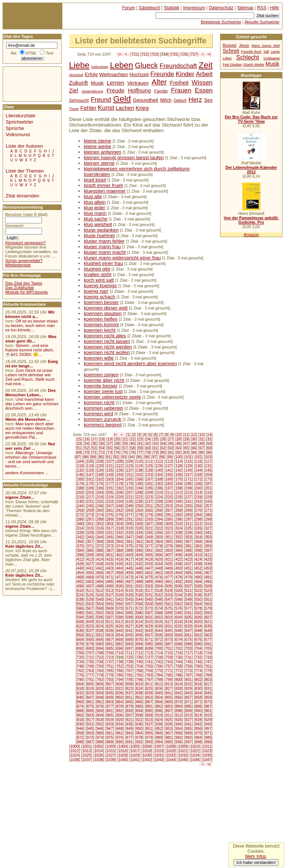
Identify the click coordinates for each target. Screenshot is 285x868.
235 (130, 501)
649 (208, 630)
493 (189, 582)
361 (130, 541)
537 (208, 595)
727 (194, 54)
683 (130, 644)
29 (186, 439)
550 (199, 599)
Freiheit (179, 83)
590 (179, 613)
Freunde (162, 74)
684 (139, 644)
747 (208, 662)
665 (90, 639)
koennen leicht (100, 330)
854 (159, 697)
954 (179, 728)
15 (79, 439)
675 (189, 639)
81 (171, 452)
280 (159, 515)
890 (100, 711)
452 (199, 568)
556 (119, 604)
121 (110, 466)
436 (179, 564)
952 (159, 728)
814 (179, 684)
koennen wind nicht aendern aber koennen (130, 363)
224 (159, 497)
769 (149, 671)
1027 (111, 755)
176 (100, 484)
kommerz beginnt (103, 425)
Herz (195, 99)
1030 (147, 755)
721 (135, 54)
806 (100, 684)
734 (80, 662)
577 (189, 608)
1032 (171, 755)
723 (155, 54)
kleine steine (98, 141)
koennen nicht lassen (107, 341)
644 (159, 630)
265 (149, 510)
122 (119, 466)
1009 (183, 746)
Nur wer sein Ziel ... (30, 446)
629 (149, 626)
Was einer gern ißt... (31, 339)
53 (94, 448)
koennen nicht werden (108, 347)
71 (94, 452)
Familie (161, 91)
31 (202, 439)
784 (159, 675)
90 (101, 457)
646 (179, 630)
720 (80, 657)
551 (208, 599)
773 (189, 671)
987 (90, 742)
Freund (101, 99)
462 (159, 573)
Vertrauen (138, 83)
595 (90, 617)
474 (139, 577)
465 (189, 573)
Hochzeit (139, 74)
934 (119, 724)
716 (179, 653)
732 (199, 657)
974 (100, 737)
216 (80, 497)
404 (139, 555)
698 (139, 648)
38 (117, 443)
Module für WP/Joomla (26, 292)
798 (159, 679)
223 (149, 497)
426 (80, 564)
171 (189, 479)
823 (130, 688)
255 (189, 506)
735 (90, 662)
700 (159, 648)
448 (159, 568)
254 (179, 506)
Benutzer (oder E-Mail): (27, 214)
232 (100, 501)
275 (110, 515)
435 (169, 564)
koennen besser (101, 302)
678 (80, 644)
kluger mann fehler (104, 241)
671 (149, 639)
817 (208, 684)
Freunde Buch (251, 52)
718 (199, 653)
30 (194, 439)
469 (90, 577)
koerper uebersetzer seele (112, 397)
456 (100, 573)
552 (80, 604)
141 (169, 470)
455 (90, 573)
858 (199, 697)
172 (199, 479)
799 (169, 679)
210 (159, 492)
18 (102, 439)
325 (189, 528)
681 (110, 644)
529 (130, 595)
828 (179, 688)
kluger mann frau (102, 247)
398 (80, 555)
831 (208, 688)
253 (169, 506)
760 (199, 666)
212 (179, 492)
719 (208, 653)
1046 (195, 760)
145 (208, 470)
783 (149, 675)
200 (199, 488)
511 (90, 590)
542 (119, 599)
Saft (266, 52)
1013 (87, 751)
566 (80, 608)
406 (159, 555)
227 (189, 497)
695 (110, 648)
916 (80, 720)
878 (119, 706)
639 (110, 630)
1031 (159, 755)
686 (159, 644)
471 (110, 577)
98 (162, 457)
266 (159, 510)
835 (110, 693)
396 (199, 550)
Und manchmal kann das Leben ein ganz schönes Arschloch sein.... (32, 404)
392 (159, 550)
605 (189, 617)
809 (130, 684)
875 (90, 706)
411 (208, 555)
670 (139, 639)
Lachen (125, 108)
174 (80, 484)
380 (179, 546)
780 (119, 675)
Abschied (76, 75)
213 (189, 492)
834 (100, 693)
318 (119, 528)
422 (179, 559)
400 (100, 555)
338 (179, 533)
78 (148, 452)
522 (199, 590)
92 (116, 457)
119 (90, 466)
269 (189, 510)
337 (169, 533)
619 (189, 622)
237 (149, 501)
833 (90, 693)
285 (208, 515)
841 (169, 693)
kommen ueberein (104, 408)
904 (100, 715)
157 (189, 475)
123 (130, 466)
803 (208, 679)
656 (139, 635)
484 (100, 582)
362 (139, 541)
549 (189, 599)
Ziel (74, 90)
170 (179, 479)
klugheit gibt (97, 269)
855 (169, 697)
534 (179, 595)
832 (80, 693)
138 (139, 470)
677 (208, 639)
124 (139, 466)
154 (159, 475)
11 (186, 435)
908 (139, 715)
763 (90, 671)
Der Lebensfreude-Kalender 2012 (251, 170)
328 (80, 533)
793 (110, 679)
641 (130, 630)
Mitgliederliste (18, 265)
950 (139, 728)
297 (189, 519)
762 (80, 671)
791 (90, 679)
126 (159, 466)
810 (139, 684)
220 (119, 497)
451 (189, 568)
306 (139, 524)
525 (90, 595)
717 (189, 653)
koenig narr (96, 291)
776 (80, 675)
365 (169, 541)
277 (130, 515)
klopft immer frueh (104, 185)
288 (100, 519)
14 (209, 435)
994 (159, 742)
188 (80, 488)
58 (132, 448)
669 (130, 639)
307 (149, 524)
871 (189, 702)
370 (80, 546)
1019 (159, 751)
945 (90, 728)
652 (100, 635)
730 (179, 657)
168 (159, 479)
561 (169, 604)
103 (208, 457)
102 (199, 457)
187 (208, 484)
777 (90, 675)
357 (90, 541)
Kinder (185, 74)
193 (130, 488)
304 (119, 524)
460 (139, 573)
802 (199, 679)
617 (169, 622)
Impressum (194, 8)
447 (149, 568)
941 (189, 724)
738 (119, 662)
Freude (115, 90)
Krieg (142, 108)
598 (119, 617)
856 (179, 697)
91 (109, 457)
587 (149, 613)
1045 (183, 760)
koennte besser (101, 386)
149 (110, 475)
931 (90, 724)
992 (139, 742)
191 (110, 488)
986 (80, 742)
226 (179, 497)
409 (189, 555)
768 (139, 671)
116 (199, 461)
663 (208, 635)
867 (149, 702)
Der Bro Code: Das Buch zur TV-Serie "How (251, 119)
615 (149, 622)
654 (119, 635)
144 (199, 470)
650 (80, 635)
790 (80, 679)
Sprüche (15, 128)
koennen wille (99, 358)
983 (189, 737)
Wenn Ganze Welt (266, 46)
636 (80, 630)
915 (208, 715)
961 (110, 733)
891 (110, 711)
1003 (111, 746)
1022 (195, 751)
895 (149, 711)
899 (189, 711)
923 (149, 720)
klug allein (95, 202)
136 (119, 470)
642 (139, 630)
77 (140, 452)
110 (139, 461)
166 (139, 479)
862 (100, 702)
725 (174, 54)
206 (119, 492)
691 (208, 644)
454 (80, 573)
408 (179, 555)
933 (110, 724)
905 (110, 715)
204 (100, 492)
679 (90, 644)
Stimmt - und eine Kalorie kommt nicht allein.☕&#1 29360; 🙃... (30, 350)
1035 (207, 755)
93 (124, 457)
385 (90, 550)
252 (159, 506)
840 (159, 693)
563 (189, 604)
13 (202, 435)
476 (159, 577)
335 (149, 533)
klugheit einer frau (103, 263)
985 (208, 737)
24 (148, 439)
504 (159, 586)
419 (149, 559)
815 (189, 684)
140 (159, 470)
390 (139, 550)
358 (100, 541)
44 (163, 443)
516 (139, 590)
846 (80, 697)
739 (130, 662)
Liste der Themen (25, 171)
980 (159, 737)
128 (179, 466)
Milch (166, 100)
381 (189, 546)
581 (90, 613)
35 (94, 443)
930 (80, 724)
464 (179, 573)
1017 (135, 751)
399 (90, 555)
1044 (171, 760)
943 (208, 724)
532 (159, 595)
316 (100, 528)
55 (110, 448)
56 (117, 448)
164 (119, 479)
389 (130, 550)
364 (159, 541)
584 (119, 613)
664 (80, 639)
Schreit (231, 51)
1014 (99, 751)
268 (179, 510)
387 (110, 550)
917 (90, 720)
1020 (171, 751)
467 (208, 573)
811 (149, 684)
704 (199, 648)
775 (208, 671)
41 (140, 443)
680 (100, 644)
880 (139, 706)
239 (169, 501)
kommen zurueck (103, 419)
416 (119, 559)
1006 (147, 746)
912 (179, 715)
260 (100, 510)
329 (90, 533)
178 (119, 484)
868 (159, 702)
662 (199, 635)
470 (100, 577)
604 (179, 617)
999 (208, 742)
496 (80, 586)
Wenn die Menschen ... (28, 419)
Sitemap (245, 8)
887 (208, 706)
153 (149, 475)
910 (159, 715)
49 (202, 443)
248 (119, 506)
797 (149, 679)
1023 (207, 751)
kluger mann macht (105, 252)
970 (199, 733)
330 (100, 533)
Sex (208, 100)
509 (208, 586)
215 (208, 492)
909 (149, 715)
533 (169, 595)
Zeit (206, 65)
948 (119, 728)
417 (130, 559)
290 (119, 519)
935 (130, 724)
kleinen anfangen (103, 152)
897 (169, 711)
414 (100, 559)
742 (159, 662)
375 (130, 546)
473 (130, 577)
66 (194, 448)
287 (90, 519)
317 (110, 528)
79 (155, 452)
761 (208, 666)
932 (100, 724)
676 (199, 639)
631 (169, 626)
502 (139, 586)
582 (100, 613)
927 (189, 720)
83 (186, 452)
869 (169, 702)
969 (189, 733)
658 (159, 635)
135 (110, 470)
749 (90, 666)
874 (80, 706)
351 (169, 537)
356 (80, 541)
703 (189, 648)
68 (209, 448)
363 (149, 541)
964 (139, 733)
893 (130, 711)
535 (189, 595)
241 (189, 501)
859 (208, 697)
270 (199, 510)
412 (80, 559)
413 (90, 559)
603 (169, 617)
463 (169, 573)
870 (179, 702)
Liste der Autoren (24, 146)
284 (199, 515)
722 (145, 54)
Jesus (244, 45)
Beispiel (230, 45)
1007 (159, 746)
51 (79, 448)
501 (130, 586)
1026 (99, 755)
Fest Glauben (232, 65)
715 (169, 653)
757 (169, 666)
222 (139, 497)
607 (208, 617)
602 (159, 617)
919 (110, 720)
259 (90, 510)
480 (199, 577)
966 (159, 733)
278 (139, 515)
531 (149, 595)
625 (110, 626)
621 (208, 622)
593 (208, 613)
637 (90, 630)
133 (90, 470)
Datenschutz (221, 8)
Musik (97, 83)
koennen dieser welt (106, 308)
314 (80, 528)
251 (149, 506)
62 (163, 448)
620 (199, 622)
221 (130, 497)
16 (87, 439)
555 (110, 604)
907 (130, 715)
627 (130, 626)
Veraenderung (92, 91)
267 (169, 510)
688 (179, 644)
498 (100, 586)
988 (100, 742)
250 (139, 506)
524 (80, 595)
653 (110, 635)
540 (100, 599)
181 (149, 484)
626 (119, 626)
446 (139, 568)
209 (149, 492)
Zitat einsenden (22, 196)
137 (130, 470)
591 (189, 613)
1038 (99, 760)
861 (90, 702)
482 (80, 582)
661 (189, 635)
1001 (87, 746)
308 (159, 524)
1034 (195, 755)
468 (80, 577)
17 (94, 439)
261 (110, 510)
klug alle (93, 196)
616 (159, 622)
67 (202, 448)
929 (208, 720)
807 (110, 684)
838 (139, 693)
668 (119, 639)
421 (169, 559)
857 (189, 697)
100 (179, 457)
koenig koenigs (100, 286)
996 (179, 742)
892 (119, 711)
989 (110, 742)
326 (199, 528)
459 (130, 573)
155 (169, 475)
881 (149, 706)
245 (90, 506)
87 (78, 457)
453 (208, 568)
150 (119, 475)
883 (169, 706)
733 (208, 657)
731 (189, 657)
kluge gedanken (101, 230)
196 (159, 488)
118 (80, 466)
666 (100, 639)
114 (179, 461)
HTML (31, 53)
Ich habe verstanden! (256, 862)
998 (199, 742)
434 (159, 564)
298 (199, 519)
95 (139, 457)
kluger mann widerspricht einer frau (122, 258)
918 (100, 720)
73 (110, 452)
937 (149, 724)
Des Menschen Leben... (30, 393)
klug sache (96, 219)
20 (117, 439)
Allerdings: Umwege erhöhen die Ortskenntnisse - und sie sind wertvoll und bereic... (31, 459)
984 (199, 737)
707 (90, 653)
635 (208, 626)
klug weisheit (98, 224)
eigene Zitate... (20, 497)
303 (110, 524)
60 (148, 448)
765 (110, 671)
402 (119, 555)
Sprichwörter (19, 122)
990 (119, 742)
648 (199, 630)
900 (199, 711)
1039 (111, 760)
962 (119, 733)
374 (119, 546)
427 (90, 564)
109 (130, 461)
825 (149, 688)
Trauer (74, 109)
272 (80, 515)
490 (159, 582)
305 (130, 524)
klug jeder (95, 208)
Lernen (115, 83)
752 (119, 666)
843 (189, 693)
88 (86, 457)
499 (110, 586)
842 (179, 693)
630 (159, 626)
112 (159, 461)
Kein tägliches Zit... (24, 546)
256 (199, 506)
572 (139, 608)
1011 (207, 746)
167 (149, 479)
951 (149, 728)
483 (90, 582)
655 (130, 635)
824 (139, 688)
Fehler (89, 108)
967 (169, 733)
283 (189, 515)
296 (179, 519)
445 (130, 568)
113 (169, 461)
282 (179, 515)
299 (208, 519)
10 (178, 435)
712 (139, 653)
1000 (75, 746)
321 (149, 528)
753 (130, 666)
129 (189, 466)
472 (119, 577)
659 (169, 635)
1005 (135, 746)
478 (179, 577)
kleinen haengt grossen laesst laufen (124, 158)
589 (169, 613)
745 (189, 662)
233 (110, 501)
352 (179, 537)
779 (110, 675)
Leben (122, 65)
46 (178, 443)
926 (179, 720)
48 (194, 443)
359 (110, 541)
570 (119, 608)
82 (178, 452)
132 (80, 470)
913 (189, 715)
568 (100, 608)
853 (149, 697)
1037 (87, 760)
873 (208, 702)
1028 (123, 755)
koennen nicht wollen (107, 352)
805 (90, 684)
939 (169, 724)
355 (208, 537)
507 (189, 586)
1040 (123, 760)
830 (199, 688)
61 (155, 448)
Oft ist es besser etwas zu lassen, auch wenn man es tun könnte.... (32, 325)
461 (149, 573)
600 (139, 617)
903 (90, 715)
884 (179, 706)
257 (208, 506)
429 (110, 564)
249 (130, 506)
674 (179, 639)
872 (199, 702)
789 (208, 675)
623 (90, 626)
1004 (123, 746)
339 (189, 533)
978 (139, 737)
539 (90, 599)
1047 (207, 760)
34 (87, 443)
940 (179, 724)
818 (80, 688)
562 (179, 604)
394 (179, 550)
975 (110, 737)
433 (149, 564)
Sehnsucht (79, 100)
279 (149, 515)
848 (100, 697)
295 (169, 519)
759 (189, 666)
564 (199, 604)
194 (139, 488)
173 (208, 479)
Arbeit (204, 74)
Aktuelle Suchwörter (262, 22)
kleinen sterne (99, 163)
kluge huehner (99, 235)
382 (199, 546)
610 (100, 622)
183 (169, 484)
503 (149, 586)
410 (199, 555)
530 (139, 595)
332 (119, 533)
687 (169, 644)
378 (159, 546)
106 (100, 461)
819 (90, 688)
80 (163, 452)
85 (202, 452)
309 (169, 524)
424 (199, 559)
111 (149, 461)
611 (110, 622)
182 (159, 484)
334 (139, 533)
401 (110, 555)
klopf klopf (95, 180)
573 (149, 608)
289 (110, 519)
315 (90, 528)
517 (149, 590)
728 (159, 657)
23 (140, 439)
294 (159, 519)
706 (80, 653)
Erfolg (91, 74)
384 (80, 550)
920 (119, 720)
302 (100, 524)
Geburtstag (100, 67)
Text (50, 53)
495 (208, 582)
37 (110, 443)
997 (189, 742)
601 (149, 617)
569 (110, 608)
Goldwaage (272, 58)
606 (199, 617)
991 (130, 742)
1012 (75, 751)
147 (90, 475)
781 (130, 675)
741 (149, 662)
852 (139, 697)
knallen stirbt (98, 274)
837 (130, 693)
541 (110, 599)
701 (169, 648)
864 (119, 702)
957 (208, 728)
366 (179, 541)
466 (199, 573)
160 (80, 479)
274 (100, 515)
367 (189, 541)
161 (90, 479)
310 (179, 524)
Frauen (181, 90)
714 (159, 653)
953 (169, 728)
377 (149, 546)
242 (199, 501)
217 (90, 497)
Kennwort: (15, 226)
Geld (122, 99)
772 (179, 671)
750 (100, 666)
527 (110, 595)
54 (102, 448)
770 (159, 671)
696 (119, 648)
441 (90, 568)
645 (169, 630)
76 (132, 452)
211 (169, 492)
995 (169, 742)
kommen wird (99, 414)
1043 (159, 760)
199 (189, 488)
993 (149, 742)
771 (169, 671)
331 (110, 533)
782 (139, 675)
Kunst (106, 108)
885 (189, 706)
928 (199, 720)
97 (155, 457)
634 (199, 626)
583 (110, 613)
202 (80, 492)
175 (90, 484)
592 (199, 613)
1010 (195, 746)
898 (179, 711)
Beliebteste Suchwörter (221, 22)
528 (119, 595)
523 (208, 590)
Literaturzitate (20, 116)
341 (208, 533)
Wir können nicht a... (30, 314)
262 (119, 510)
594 (80, 617)
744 (179, 662)
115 (189, 461)
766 (119, 671)
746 (199, 662)
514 (119, 590)
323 (169, 528)
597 (110, 617)
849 (110, 697)
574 (159, 608)
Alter (159, 82)
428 (100, 564)
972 (80, 737)
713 (149, 653)
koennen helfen (101, 319)
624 (100, 626)
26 (163, 439)
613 (130, 622)
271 (208, 510)
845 (208, 693)
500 (119, 586)
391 (149, 550)
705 (208, 648)
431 (130, 564)
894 (139, 711)
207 (130, 492)
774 (199, 671)
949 (130, 728)
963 (130, 733)
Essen (204, 90)
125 (149, 466)
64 (178, 448)
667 (110, 639)
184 (179, 484)
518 (159, 590)
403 (130, 555)
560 (159, 604)
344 (100, 537)
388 (119, 550)
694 (100, 648)
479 (189, 577)
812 (159, 684)
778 (100, 675)
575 (169, 608)
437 (189, 564)
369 (208, 541)
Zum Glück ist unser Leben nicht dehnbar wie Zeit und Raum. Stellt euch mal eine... (30, 377)
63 (171, 448)
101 (189, 457)
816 (199, 684)
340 (199, 533)
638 (100, 630)
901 (208, 711)
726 (184, 54)
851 (130, 697)
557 (130, 604)
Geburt (180, 100)
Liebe (79, 65)
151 (130, 475)
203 (90, 492)
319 (130, 528)
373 (110, 546)
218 (100, 497)
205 (110, 492)
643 (149, 630)
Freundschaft (178, 66)
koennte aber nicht (104, 380)
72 (102, 452)
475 (149, 577)
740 (139, 662)
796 (139, 679)
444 (119, 568)
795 (130, 679)
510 (80, 590)
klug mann (95, 213)
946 (100, 728)
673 (169, 639)
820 (100, 688)
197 (169, 488)
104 (80, 461)
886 (199, 706)
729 (169, 657)
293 (149, 519)
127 (169, 466)
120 (100, 466)
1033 (183, 755)
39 (125, 443)
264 (139, 510)
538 (80, 599)
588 (159, 613)
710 (119, 653)
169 (169, 479)
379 (169, 546)
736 (100, 662)
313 (208, 524)
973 (90, 737)
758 (179, 666)
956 (199, 728)
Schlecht (248, 57)
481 (208, 577)
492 (179, 582)
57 (125, 448)
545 (149, 599)
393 (169, 550)
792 (100, 679)
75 (125, 452)
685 (149, 644)
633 (189, 626)
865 (130, 702)
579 (208, 608)
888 (80, 711)
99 (170, 457)
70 (87, 452)
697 (130, 648)
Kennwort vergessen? (25, 243)
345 (110, 537)
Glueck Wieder (254, 65)
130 (199, 466)
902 (80, 715)
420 (159, 559)
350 (159, 537)
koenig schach (100, 297)
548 (179, 599)
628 (139, 626)
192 (119, 488)
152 (139, 475)
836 (119, 693)
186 (199, 484)
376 (139, 546)
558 (139, 604)
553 (90, 604)
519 (169, 590)
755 (149, 666)
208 (139, 492)
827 (169, 688)
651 (90, 635)
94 (132, 457)
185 (189, 484)
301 (90, 524)
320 (139, 528)
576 (179, 608)
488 (139, 582)
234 (119, 501)
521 (189, 590)
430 (119, 564)
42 (148, 443)
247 (110, 506)
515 (130, 590)
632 (179, 626)
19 (110, 439)
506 (179, 586)
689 (189, 644)
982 (179, 737)
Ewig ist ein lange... (32, 364)
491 (169, 582)
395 (189, 550)
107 (110, 461)
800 (179, 679)
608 (80, 622)
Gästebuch (150, 8)
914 (199, 715)
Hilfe (275, 8)
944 (80, 728)
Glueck (146, 65)
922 (139, 720)
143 (189, 470)
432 (139, 564)
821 (110, 688)
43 (155, 443)
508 (199, 586)
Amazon (251, 235)
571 (130, 608)
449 (169, 568)
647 (189, 630)
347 (130, 537)
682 (119, 644)
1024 (75, 755)
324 (179, 528)
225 (169, 497)
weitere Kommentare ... (27, 473)
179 (130, 484)
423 (189, 559)
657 (149, 635)
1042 (147, 760)
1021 (183, 751)
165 (130, 479)
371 (90, 546)
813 (169, 684)
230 (80, 501)
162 (100, 479)
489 (149, 582)
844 (199, 693)
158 (199, 475)
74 (117, 452)
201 (208, 488)
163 (110, 479)
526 (100, 595)
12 (194, 435)
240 (179, 501)
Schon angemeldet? (24, 261)
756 (159, 666)
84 (194, 452)
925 (169, 720)
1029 (135, 755)
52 (87, 448)
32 (209, 439)
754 (139, 666)
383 (208, 546)
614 (139, 622)
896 (159, 711)
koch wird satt (99, 280)
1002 (99, 746)
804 (80, 684)
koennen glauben (103, 313)
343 (90, 537)
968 (179, 733)
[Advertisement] (25, 83)
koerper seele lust (103, 391)
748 (80, 666)
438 (199, 564)
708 (100, 653)
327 (208, 528)
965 (149, 733)
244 (80, 506)
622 (80, 626)
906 (119, 715)
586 (139, 613)
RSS (262, 8)
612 (119, 622)
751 (110, 666)
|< (120, 54)
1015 (111, 751)
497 (90, 586)
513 (110, 590)
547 (169, 599)
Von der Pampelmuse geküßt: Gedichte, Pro (251, 220)
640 (119, 630)
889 (90, 711)
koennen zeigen (101, 375)
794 (119, 679)
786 (179, 675)
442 (100, 568)
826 (159, 688)
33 (79, 443)
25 (155, 439)
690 (199, 644)
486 (119, 582)
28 (178, 439)
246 (100, 506)
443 (110, 568)
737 (110, 662)
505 (169, 586)
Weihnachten (113, 74)
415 (110, 559)
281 (169, 515)
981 (169, 737)
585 (130, 613)
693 (90, 648)
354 (199, 537)
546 (159, 599)
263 (130, 510)
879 (130, 706)
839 (149, 693)
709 (110, 653)
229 (208, 497)
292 (139, 519)
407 (169, 555)
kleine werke (98, 146)
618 (179, 622)
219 (110, 497)
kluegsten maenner (105, 191)
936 (139, 724)
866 (139, 702)
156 (179, 475)
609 (90, 622)
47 (186, 443)
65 (186, 448)
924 (159, 720)
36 (102, 443)
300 (80, 524)
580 (80, 613)
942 (199, 724)
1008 (171, 746)
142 (179, 470)
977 (130, 737)
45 (171, 443)
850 (119, 697)
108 (119, 461)
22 (132, 439)
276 (119, 515)
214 (199, 492)
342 (80, 537)
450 (179, 568)
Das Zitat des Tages (24, 283)
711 (130, 653)
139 (149, 470)
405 (149, 555)
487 (130, 582)
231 (90, 501)
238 (159, 501)
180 (139, 484)
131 (208, 466)
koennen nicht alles (105, 336)
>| (209, 54)
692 (80, 648)
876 (100, 706)
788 (199, 675)
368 (199, 541)
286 (80, 519)
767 (130, 671)
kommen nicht (99, 402)
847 (90, 697)
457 (110, 573)
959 (90, 733)
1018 (147, 751)
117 (208, 461)
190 (100, 488)
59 (140, 448)
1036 (75, 760)
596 (100, 617)
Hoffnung (140, 90)
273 (90, 515)
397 (208, 550)
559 (149, 604)
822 (119, 688)
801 (189, 679)
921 (130, 720)
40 (132, 443)
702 (179, 648)
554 (100, 604)
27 (171, 439)
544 (139, 599)
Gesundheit (145, 100)
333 (130, 533)
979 (149, 737)
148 (100, 475)
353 (189, 537)
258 (80, 510)
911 (169, 715)
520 (179, 590)
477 (169, 577)
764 (100, 671)
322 (159, 528)
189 (90, 488)
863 (110, 702)
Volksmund (18, 135)
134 (100, 470)
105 (90, 461)
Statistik (172, 8)
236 (139, 501)
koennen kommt (101, 325)
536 (199, 595)
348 (139, 537)
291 (130, 519)
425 (208, 559)
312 (199, 524)
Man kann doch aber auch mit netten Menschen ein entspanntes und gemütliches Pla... (30, 430)
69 (79, 452)
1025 (87, 755)
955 (189, 728)
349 (149, 537)
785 (169, 675)
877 (110, 706)
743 (169, 662)
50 (209, 443)
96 (147, 457)
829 (189, 688)
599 (130, 617)
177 (110, 484)
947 (110, 728)
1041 (135, 760)
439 (208, 564)
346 (119, 537)
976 (119, 737)
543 (130, 599)
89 (93, 457)
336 (159, 533)
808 (119, 684)
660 (179, 635)
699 (149, 648)
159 (208, 475)
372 (100, 546)
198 (179, 488)
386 (100, 550)
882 (159, 706)
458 (119, 573)
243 (208, 501)
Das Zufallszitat (19, 288)
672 (159, 639)
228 (199, 497)
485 (110, 582)
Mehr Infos (255, 856)
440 (80, 568)
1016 (123, 751)
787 (189, 675)
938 (159, 724)
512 (100, 590)
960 (100, 733)
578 (199, 608)
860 (80, 702)
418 (139, 559)
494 (199, 582)
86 (209, 452)
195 (149, 488)
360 (119, 541)
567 (90, 608)
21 (125, 439)
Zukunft (78, 83)
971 (208, 733)
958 (80, 733)
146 (80, 475)
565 (208, 604)
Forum (129, 8)
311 (189, 524)
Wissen (202, 82)
